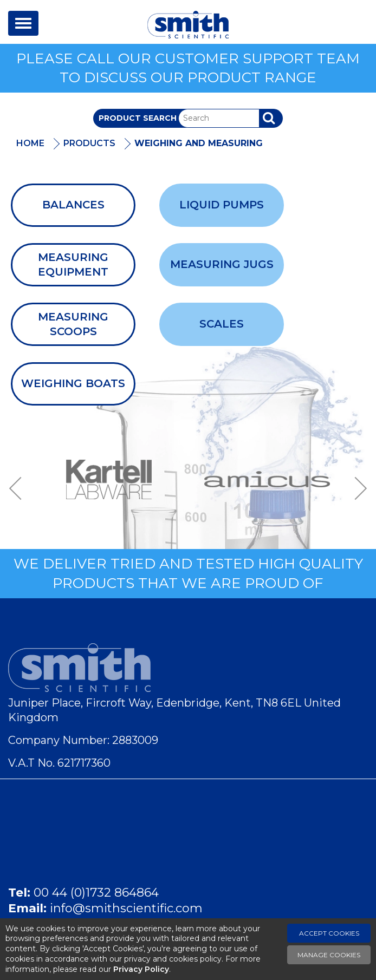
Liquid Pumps (222, 205)
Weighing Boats (73, 383)
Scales (222, 324)
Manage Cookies (329, 955)
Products (89, 143)
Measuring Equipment (73, 264)
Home (30, 143)
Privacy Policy (141, 969)
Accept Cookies (329, 933)
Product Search (138, 118)
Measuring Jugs (222, 264)
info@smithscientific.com (126, 908)
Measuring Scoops (73, 324)
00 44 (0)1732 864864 (96, 893)
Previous (19, 488)
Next (357, 488)
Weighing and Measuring (199, 143)
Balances (73, 205)
